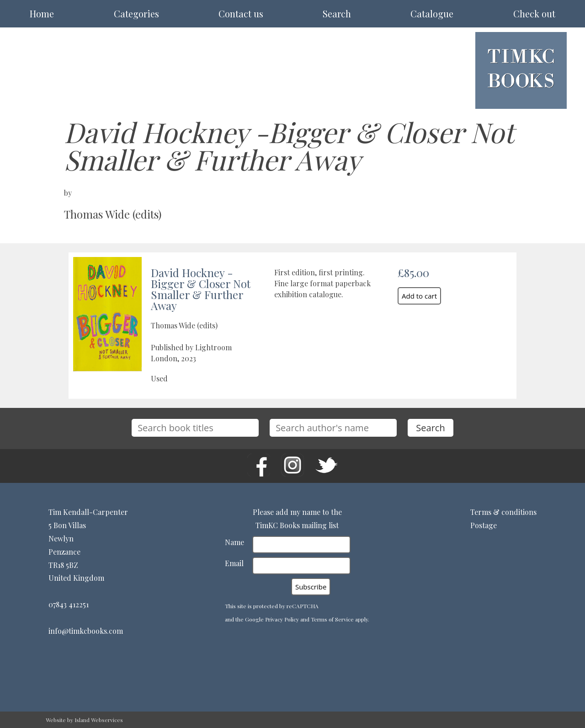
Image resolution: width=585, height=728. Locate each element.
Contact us (241, 13)
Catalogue (432, 13)
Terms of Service (332, 619)
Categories (136, 13)
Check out (534, 13)
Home (42, 13)
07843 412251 (69, 604)
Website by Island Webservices (84, 720)
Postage (484, 525)
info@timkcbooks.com (86, 631)
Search (337, 13)
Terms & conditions (503, 512)
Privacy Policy (282, 619)
